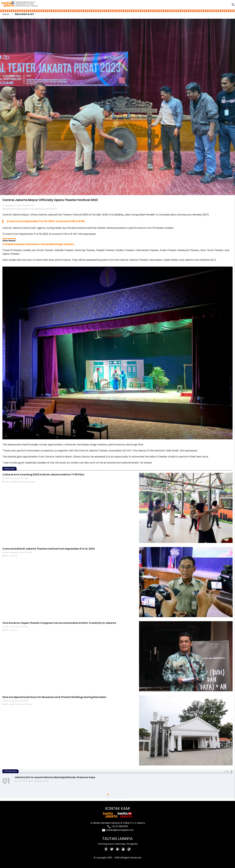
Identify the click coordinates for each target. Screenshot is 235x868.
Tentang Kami (106, 844)
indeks (226, 771)
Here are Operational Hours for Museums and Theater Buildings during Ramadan (54, 697)
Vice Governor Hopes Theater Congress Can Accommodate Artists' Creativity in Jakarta (59, 623)
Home (6, 14)
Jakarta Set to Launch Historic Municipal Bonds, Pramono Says (55, 777)
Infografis (132, 844)
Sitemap (120, 844)
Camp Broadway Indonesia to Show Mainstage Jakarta (38, 244)
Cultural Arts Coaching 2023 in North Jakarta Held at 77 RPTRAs (43, 475)
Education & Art (24, 14)
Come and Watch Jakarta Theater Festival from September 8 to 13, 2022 (49, 549)
